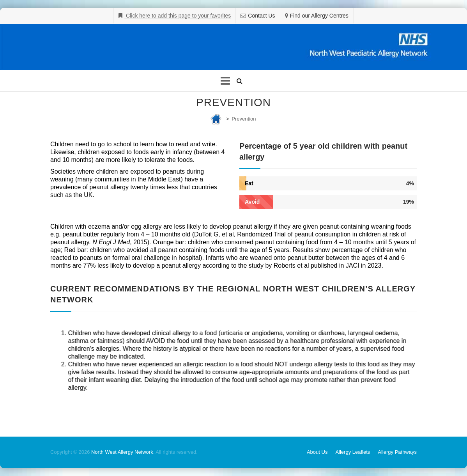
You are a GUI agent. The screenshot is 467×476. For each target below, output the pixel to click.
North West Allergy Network (122, 452)
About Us (317, 452)
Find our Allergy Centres (319, 16)
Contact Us (261, 16)
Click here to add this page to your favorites (178, 16)
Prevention (244, 119)
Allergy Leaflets (353, 452)
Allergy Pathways (397, 452)
